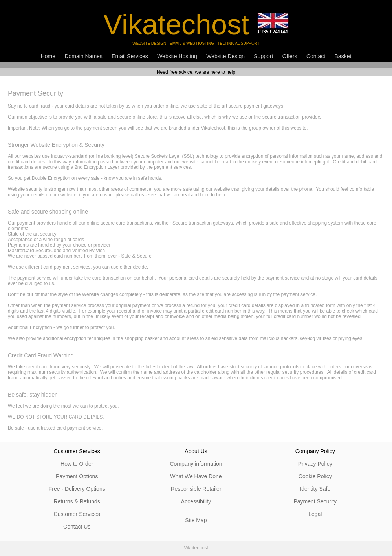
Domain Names (83, 56)
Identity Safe (315, 489)
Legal (315, 514)
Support (263, 56)
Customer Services (77, 514)
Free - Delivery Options (77, 489)
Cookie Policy (315, 476)
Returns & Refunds (77, 501)
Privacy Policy (315, 464)
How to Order (77, 464)
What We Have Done (196, 476)
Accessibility (196, 501)
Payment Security (315, 501)
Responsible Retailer (196, 489)
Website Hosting (177, 56)
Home (48, 56)
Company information (196, 464)
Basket (343, 56)
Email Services (130, 56)
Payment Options (77, 476)
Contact (316, 56)
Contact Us (77, 527)
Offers (290, 56)
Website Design (225, 56)
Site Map (196, 520)
